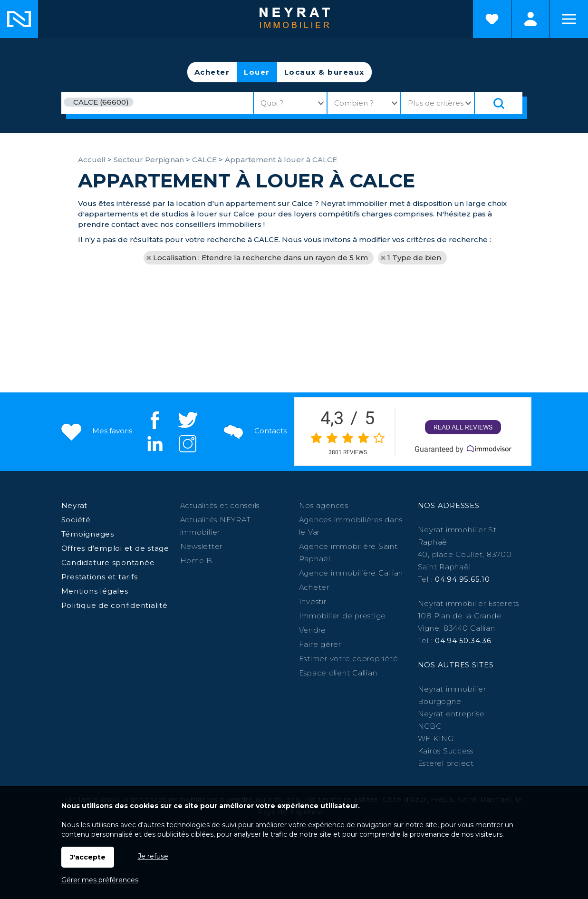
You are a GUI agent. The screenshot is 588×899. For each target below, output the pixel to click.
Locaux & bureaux (324, 72)
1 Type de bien (414, 258)
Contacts (254, 431)
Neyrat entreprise (451, 714)
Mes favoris (96, 431)
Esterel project (446, 763)
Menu (569, 19)
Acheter (212, 72)
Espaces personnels (530, 19)
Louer (257, 72)
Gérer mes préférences (100, 880)
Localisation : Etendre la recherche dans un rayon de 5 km (260, 258)
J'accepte (88, 857)
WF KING (436, 738)
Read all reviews (463, 427)
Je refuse (153, 856)
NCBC (430, 726)
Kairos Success (446, 751)
